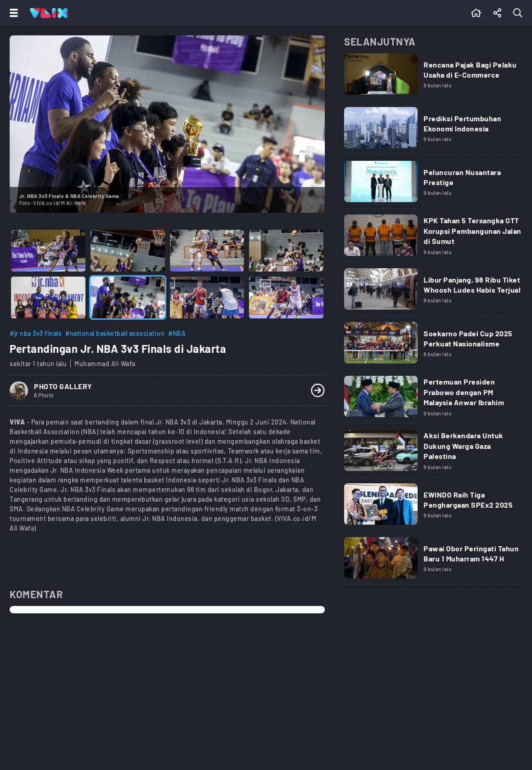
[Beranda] (476, 13)
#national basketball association (115, 333)
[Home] (49, 13)
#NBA (177, 333)
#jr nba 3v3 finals (36, 333)
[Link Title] (433, 77)
